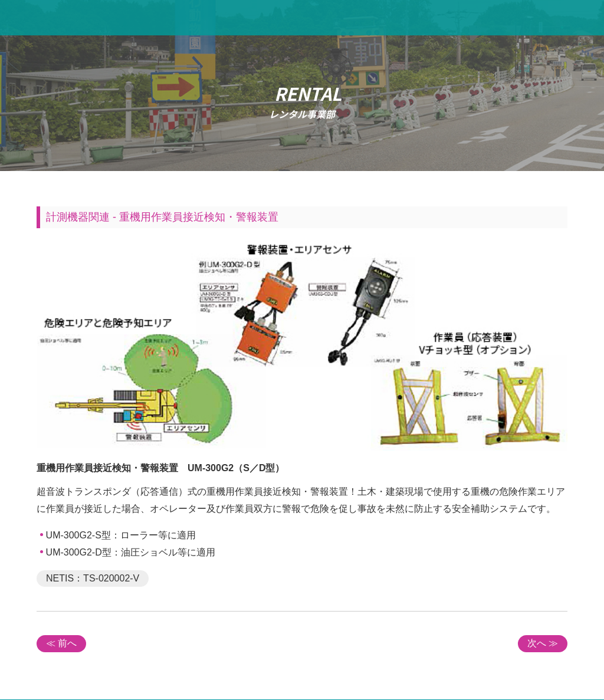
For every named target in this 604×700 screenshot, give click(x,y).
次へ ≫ (543, 643)
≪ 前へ (61, 643)
